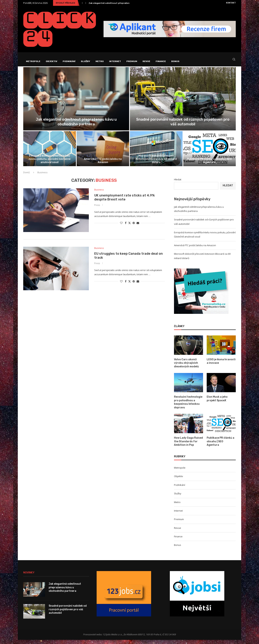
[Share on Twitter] (129, 227)
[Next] (86, 3)
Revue (146, 61)
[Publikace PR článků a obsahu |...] (210, 153)
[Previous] (82, 3)
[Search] (234, 61)
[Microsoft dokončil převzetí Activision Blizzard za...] (156, 153)
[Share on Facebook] (126, 227)
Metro (100, 61)
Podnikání (69, 61)
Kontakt (231, 3)
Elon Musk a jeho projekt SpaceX (217, 403)
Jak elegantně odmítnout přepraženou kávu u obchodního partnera (127, 3)
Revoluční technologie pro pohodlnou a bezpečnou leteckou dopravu (188, 406)
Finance (161, 61)
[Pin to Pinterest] (134, 227)
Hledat (178, 184)
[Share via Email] (138, 227)
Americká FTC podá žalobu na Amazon (103, 165)
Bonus (175, 61)
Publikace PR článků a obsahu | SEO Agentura (209, 165)
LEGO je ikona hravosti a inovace (221, 365)
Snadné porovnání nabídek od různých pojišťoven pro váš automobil (68, 614)
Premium (132, 61)
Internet (115, 61)
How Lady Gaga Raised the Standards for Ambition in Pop (188, 446)
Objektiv (51, 61)
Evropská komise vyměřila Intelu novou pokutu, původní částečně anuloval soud (50, 163)
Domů (27, 177)
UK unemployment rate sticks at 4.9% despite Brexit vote (125, 202)
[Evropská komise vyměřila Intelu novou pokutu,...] (50, 153)
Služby (85, 61)
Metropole (33, 61)
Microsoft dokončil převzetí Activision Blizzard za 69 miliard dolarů (156, 163)
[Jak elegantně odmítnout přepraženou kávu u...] (76, 103)
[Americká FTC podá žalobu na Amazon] (103, 153)
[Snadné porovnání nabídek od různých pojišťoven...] (183, 103)
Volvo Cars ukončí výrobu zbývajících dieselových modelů (186, 367)
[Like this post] (121, 227)
